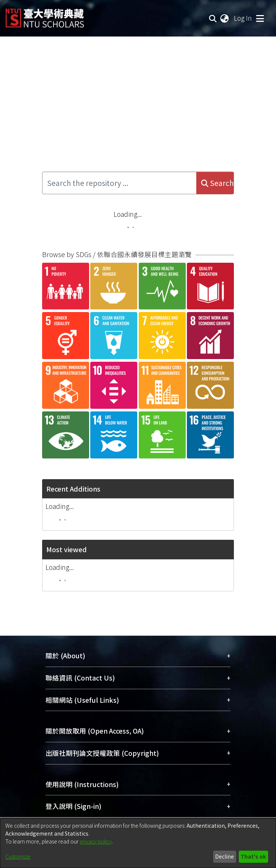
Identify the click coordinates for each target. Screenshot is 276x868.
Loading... (128, 214)
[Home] (45, 15)
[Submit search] (213, 18)
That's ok (253, 856)
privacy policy (96, 841)
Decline (224, 856)
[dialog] (138, 843)
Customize (18, 856)
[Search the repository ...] (119, 183)
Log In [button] (243, 18)
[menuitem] (225, 18)
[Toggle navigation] (260, 18)
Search (218, 183)
